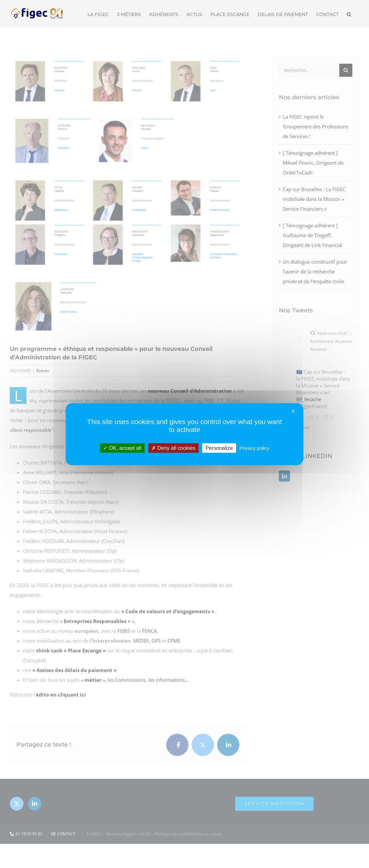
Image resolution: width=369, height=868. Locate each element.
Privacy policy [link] (254, 448)
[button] (349, 14)
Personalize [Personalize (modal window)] (219, 448)
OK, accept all (122, 448)
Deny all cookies (173, 448)
